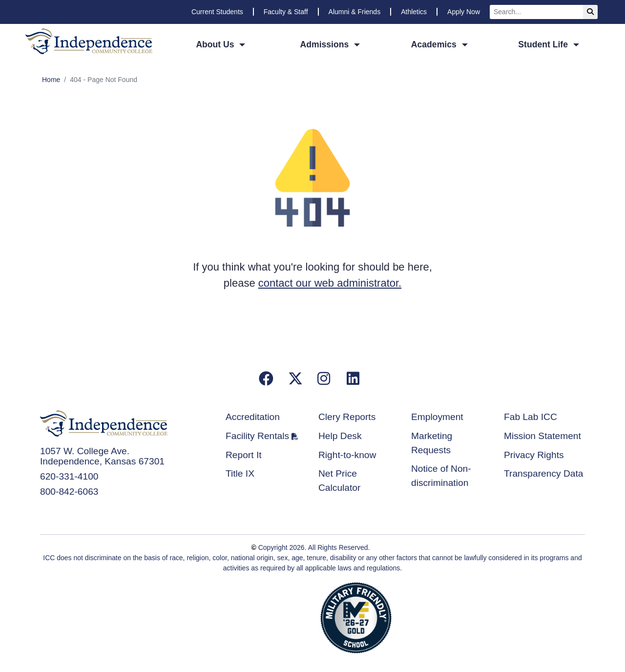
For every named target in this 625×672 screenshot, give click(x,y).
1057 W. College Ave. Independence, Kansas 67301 (102, 456)
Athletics (414, 12)
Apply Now (464, 12)
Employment (437, 417)
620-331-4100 (69, 476)
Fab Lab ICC (531, 417)
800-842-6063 (69, 492)
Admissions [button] (326, 44)
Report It (244, 455)
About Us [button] (216, 44)
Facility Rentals (257, 436)
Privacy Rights (534, 455)
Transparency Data (543, 473)
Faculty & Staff (286, 12)
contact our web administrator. (330, 283)
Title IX (240, 473)
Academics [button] (435, 44)
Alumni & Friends (355, 12)
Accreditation (253, 417)
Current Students (217, 12)
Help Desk (340, 436)
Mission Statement (542, 436)
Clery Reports (347, 417)
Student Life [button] (544, 44)
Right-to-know (347, 455)
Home (51, 80)
